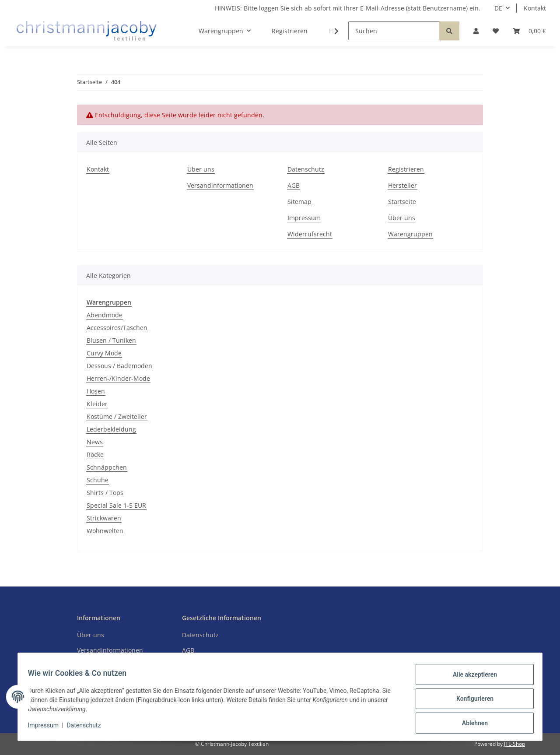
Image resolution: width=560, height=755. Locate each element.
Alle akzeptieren (471, 678)
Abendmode (105, 315)
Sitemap (299, 202)
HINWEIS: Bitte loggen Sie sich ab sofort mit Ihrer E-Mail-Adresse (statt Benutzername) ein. (348, 8)
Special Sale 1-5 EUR (116, 505)
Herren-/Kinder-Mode (118, 378)
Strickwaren (104, 518)
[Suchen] (394, 31)
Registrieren (290, 31)
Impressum (47, 728)
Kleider (97, 404)
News (95, 442)
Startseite (402, 202)
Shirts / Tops (105, 493)
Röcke (95, 455)
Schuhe (98, 480)
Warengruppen (410, 234)
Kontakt (535, 8)
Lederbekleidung (111, 429)
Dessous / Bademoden (119, 366)
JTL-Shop (514, 744)
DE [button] (498, 8)
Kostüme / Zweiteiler (117, 416)
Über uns (201, 169)
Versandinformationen (220, 185)
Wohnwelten (105, 531)
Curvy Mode (104, 353)
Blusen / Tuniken (111, 340)
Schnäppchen (107, 467)
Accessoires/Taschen (117, 328)
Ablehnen (471, 724)
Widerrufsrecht (310, 234)
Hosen (96, 391)
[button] (476, 31)
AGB (294, 185)
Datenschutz (88, 728)
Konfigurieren (471, 701)
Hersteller (402, 185)
